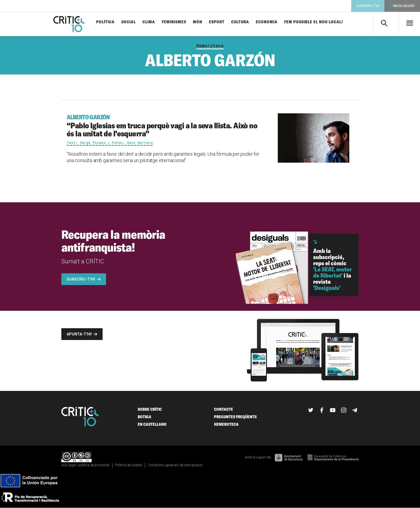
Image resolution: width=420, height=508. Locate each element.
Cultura (240, 22)
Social (129, 22)
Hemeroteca (210, 46)
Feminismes (174, 22)
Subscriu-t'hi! (81, 279)
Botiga (145, 417)
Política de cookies (129, 465)
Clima (149, 22)
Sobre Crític (150, 409)
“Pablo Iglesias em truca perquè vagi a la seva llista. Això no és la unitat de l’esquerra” (164, 126)
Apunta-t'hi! (79, 334)
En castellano (152, 424)
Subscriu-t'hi (368, 6)
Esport (217, 22)
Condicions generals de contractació (175, 465)
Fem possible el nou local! (314, 22)
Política (105, 22)
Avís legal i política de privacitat (85, 465)
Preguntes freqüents (235, 417)
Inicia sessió (404, 6)
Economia (267, 22)
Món (198, 22)
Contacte (224, 409)
